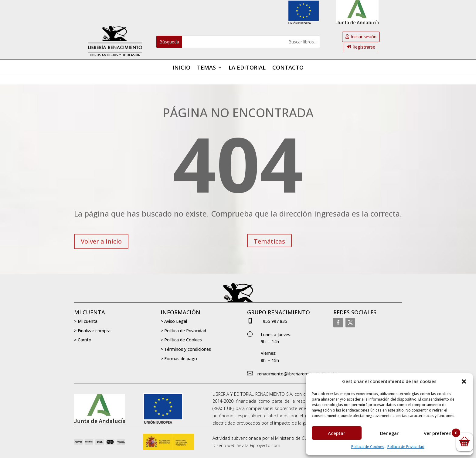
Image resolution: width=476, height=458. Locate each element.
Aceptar (337, 433)
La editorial (247, 68)
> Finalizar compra (92, 331)
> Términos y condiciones (186, 349)
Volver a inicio (101, 241)
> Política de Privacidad (183, 331)
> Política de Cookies (181, 340)
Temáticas (269, 241)
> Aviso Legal (174, 321)
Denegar (389, 433)
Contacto (288, 68)
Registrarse (364, 47)
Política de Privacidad (406, 447)
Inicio (181, 68)
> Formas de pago (179, 359)
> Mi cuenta (86, 321)
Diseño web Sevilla (231, 445)
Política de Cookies (368, 447)
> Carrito (83, 340)
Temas (206, 68)
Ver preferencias (442, 433)
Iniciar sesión (364, 37)
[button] (464, 381)
